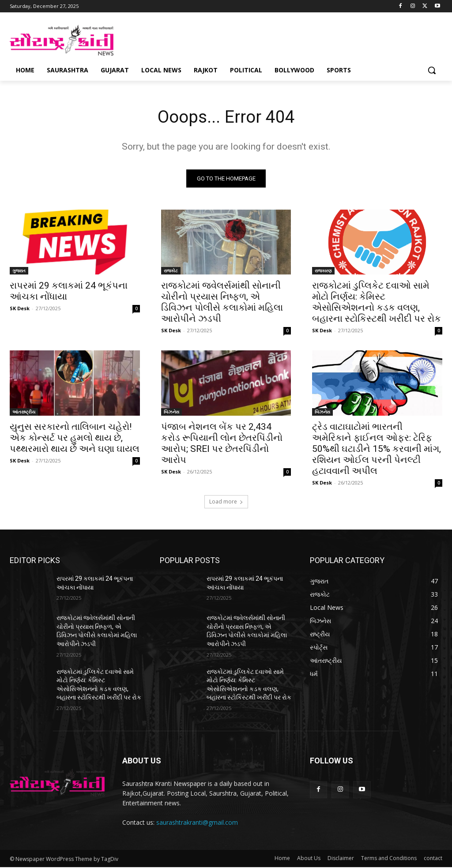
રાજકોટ (171, 271)
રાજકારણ (323, 271)
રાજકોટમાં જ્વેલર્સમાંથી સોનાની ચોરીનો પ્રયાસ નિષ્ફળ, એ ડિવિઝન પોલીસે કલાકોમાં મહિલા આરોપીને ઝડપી (222, 303)
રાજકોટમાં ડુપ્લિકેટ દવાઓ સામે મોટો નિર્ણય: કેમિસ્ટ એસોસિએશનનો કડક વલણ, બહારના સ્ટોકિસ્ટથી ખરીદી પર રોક (377, 303)
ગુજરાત (19, 271)
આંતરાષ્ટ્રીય (24, 413)
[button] (432, 70)
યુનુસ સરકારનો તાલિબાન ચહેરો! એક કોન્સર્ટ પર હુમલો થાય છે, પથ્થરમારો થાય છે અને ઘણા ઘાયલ (75, 439)
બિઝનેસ (171, 413)
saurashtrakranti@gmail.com (197, 823)
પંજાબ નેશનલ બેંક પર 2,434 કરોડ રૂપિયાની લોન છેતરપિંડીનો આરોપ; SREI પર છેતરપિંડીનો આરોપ (222, 444)
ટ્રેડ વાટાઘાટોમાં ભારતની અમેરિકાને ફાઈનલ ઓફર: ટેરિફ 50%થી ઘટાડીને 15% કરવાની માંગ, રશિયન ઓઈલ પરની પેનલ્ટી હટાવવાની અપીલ (377, 450)
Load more (226, 503)
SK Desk (20, 309)
